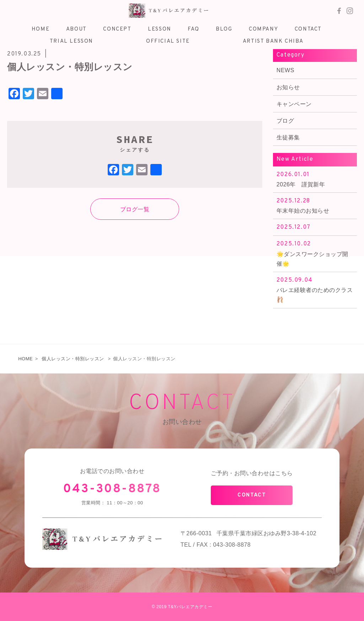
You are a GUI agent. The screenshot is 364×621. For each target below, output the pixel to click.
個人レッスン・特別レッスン (73, 359)
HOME (25, 359)
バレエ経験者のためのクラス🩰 (315, 289)
